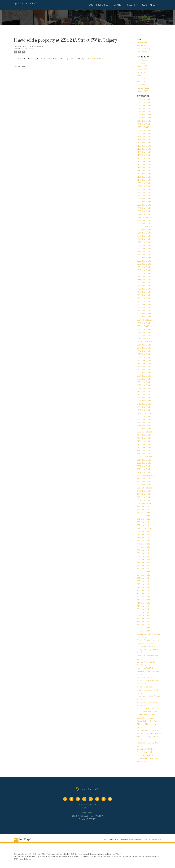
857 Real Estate (143, 575)
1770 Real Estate (144, 363)
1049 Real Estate (144, 118)
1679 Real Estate (144, 348)
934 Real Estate (143, 609)
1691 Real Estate (144, 354)
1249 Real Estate (144, 223)
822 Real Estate (143, 565)
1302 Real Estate (144, 245)
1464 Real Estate (144, 304)
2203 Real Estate (144, 447)
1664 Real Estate (144, 345)
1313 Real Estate (144, 251)
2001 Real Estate (144, 416)
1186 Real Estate (144, 177)
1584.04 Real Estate (145, 326)
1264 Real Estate (144, 233)
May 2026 (141, 63)
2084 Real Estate (144, 435)
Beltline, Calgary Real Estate (148, 640)
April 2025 (141, 82)
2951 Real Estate (144, 491)
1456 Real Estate (144, 298)
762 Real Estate (143, 531)
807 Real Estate (143, 556)
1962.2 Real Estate (145, 413)
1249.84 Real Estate (145, 227)
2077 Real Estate (144, 429)
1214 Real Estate (144, 195)
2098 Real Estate (144, 438)
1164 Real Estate (144, 167)
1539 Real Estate (144, 314)
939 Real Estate (143, 615)
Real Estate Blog (144, 49)
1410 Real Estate (144, 286)
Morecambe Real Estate (147, 712)
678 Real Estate (143, 522)
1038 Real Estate (144, 111)
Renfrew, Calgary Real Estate (149, 733)
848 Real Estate (143, 572)
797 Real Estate (143, 547)
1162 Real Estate (144, 161)
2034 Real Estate (144, 419)
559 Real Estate (143, 506)
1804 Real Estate (144, 376)
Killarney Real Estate (145, 677)
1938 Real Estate (144, 410)
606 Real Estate (143, 509)
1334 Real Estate (144, 267)
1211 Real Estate (144, 192)
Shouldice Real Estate (146, 749)
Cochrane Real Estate (146, 646)
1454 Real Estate (144, 295)
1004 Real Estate (144, 99)
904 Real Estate (143, 593)
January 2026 (142, 66)
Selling (131, 5)
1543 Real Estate (144, 317)
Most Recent (142, 60)
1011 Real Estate (144, 105)
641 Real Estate (143, 519)
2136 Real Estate (144, 441)
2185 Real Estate (144, 444)
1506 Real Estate (144, 307)
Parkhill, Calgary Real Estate (148, 730)
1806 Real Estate (144, 382)
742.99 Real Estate (145, 528)
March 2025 (142, 85)
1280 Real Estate (144, 236)
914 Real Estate (143, 600)
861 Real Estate (143, 578)
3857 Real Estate (144, 500)
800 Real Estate (143, 550)
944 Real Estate (143, 618)
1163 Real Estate (144, 164)
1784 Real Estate (144, 366)
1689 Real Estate (144, 351)
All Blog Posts (142, 42)
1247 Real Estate (144, 214)
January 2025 (142, 91)
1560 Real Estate (144, 323)
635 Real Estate (143, 516)
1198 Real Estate (144, 180)
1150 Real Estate (144, 155)
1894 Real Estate (144, 401)
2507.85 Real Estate (145, 475)
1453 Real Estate (144, 292)
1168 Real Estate (144, 171)
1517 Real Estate (144, 310)
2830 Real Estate (144, 482)
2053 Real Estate (144, 422)
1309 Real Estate (144, 248)
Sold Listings (142, 52)
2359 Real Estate (144, 466)
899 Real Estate (143, 587)
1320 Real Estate (144, 258)
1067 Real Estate (144, 121)
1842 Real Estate (144, 394)
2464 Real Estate (144, 472)
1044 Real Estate (144, 115)
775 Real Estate (143, 534)
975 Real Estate (143, 628)
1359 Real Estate (144, 273)
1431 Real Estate (144, 289)
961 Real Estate (143, 621)
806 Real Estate (143, 553)
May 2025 (141, 78)
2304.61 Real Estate (145, 457)
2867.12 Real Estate (145, 488)
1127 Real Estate (144, 143)
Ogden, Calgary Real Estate (148, 721)
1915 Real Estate (144, 404)
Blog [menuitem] (144, 5)
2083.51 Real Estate (145, 432)
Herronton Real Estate (146, 668)
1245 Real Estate (144, 211)
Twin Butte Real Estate (146, 755)
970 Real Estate (143, 624)
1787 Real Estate (144, 369)
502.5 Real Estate (144, 503)
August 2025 (142, 69)
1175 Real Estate (144, 174)
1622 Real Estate (144, 335)
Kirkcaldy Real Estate (146, 687)
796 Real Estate (143, 544)
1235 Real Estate (144, 205)
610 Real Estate (143, 513)
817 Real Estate (143, 562)
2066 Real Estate (144, 425)
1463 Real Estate (144, 301)
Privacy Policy (132, 839)
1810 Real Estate (144, 385)
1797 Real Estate (144, 373)
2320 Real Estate (144, 463)
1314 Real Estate (144, 254)
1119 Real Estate (144, 139)
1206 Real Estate (144, 189)
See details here (99, 58)
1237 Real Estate (144, 208)
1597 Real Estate (144, 332)
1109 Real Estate (144, 136)
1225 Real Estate (144, 199)
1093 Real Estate (144, 133)
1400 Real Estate (144, 283)
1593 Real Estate (144, 329)
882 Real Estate (143, 581)
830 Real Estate (143, 568)
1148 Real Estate (144, 152)
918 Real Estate (143, 606)
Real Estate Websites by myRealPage (149, 839)
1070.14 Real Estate (145, 127)
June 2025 (141, 75)
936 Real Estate (143, 612)
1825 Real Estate (144, 391)
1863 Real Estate (144, 398)
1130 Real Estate (144, 146)
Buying (118, 5)
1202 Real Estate (144, 186)
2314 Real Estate (144, 460)
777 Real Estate (143, 537)
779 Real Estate (143, 541)
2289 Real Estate (144, 453)
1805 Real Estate (144, 379)
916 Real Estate (143, 603)
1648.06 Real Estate (145, 342)
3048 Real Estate (144, 494)
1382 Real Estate (144, 276)
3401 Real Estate (144, 497)
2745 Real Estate (144, 478)
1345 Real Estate (144, 270)
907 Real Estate (143, 597)
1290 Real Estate (144, 239)
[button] (65, 799)
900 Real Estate (143, 590)
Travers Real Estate (145, 752)
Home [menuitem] (90, 5)
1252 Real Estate (144, 230)
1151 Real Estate (144, 158)
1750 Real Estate (144, 360)
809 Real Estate (143, 559)
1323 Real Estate (144, 261)
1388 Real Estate (144, 279)
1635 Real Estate (144, 338)
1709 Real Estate (144, 357)
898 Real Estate (143, 584)
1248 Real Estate (27, 49)
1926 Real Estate (144, 407)
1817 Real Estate (144, 388)
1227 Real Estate (144, 202)
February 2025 (143, 88)
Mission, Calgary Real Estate (148, 708)
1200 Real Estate (144, 183)
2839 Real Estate (144, 485)
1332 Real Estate (144, 264)
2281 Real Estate (144, 450)
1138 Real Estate (144, 149)
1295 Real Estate (144, 242)
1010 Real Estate (144, 102)
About (153, 5)
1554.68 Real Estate (145, 320)
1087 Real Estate (144, 130)
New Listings (142, 45)
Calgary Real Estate (145, 643)
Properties (102, 5)
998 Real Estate (143, 631)
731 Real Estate (143, 525)
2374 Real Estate (144, 469)
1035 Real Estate (144, 108)
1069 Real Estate (144, 124)
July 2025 (141, 72)
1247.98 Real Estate (145, 217)
